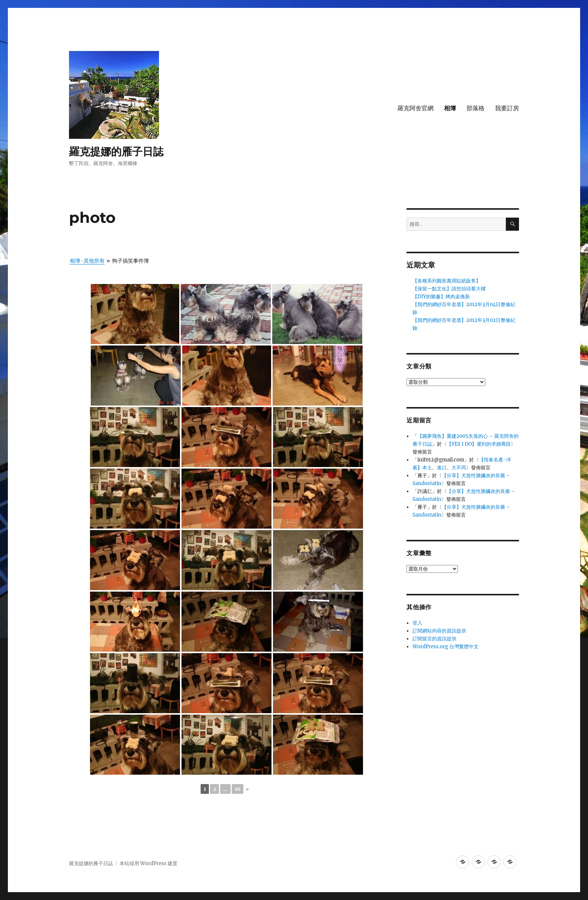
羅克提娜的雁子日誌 (116, 152)
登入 (417, 623)
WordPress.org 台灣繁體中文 (445, 647)
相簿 (450, 108)
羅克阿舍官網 (415, 108)
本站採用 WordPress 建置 (148, 863)
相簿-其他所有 (87, 261)
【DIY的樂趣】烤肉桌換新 (441, 297)
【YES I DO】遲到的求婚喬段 (479, 444)
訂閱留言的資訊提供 (434, 639)
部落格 (475, 108)
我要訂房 (507, 108)
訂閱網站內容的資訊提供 (439, 631)
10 (238, 789)
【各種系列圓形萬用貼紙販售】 (447, 281)
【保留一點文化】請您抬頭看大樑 (449, 289)
